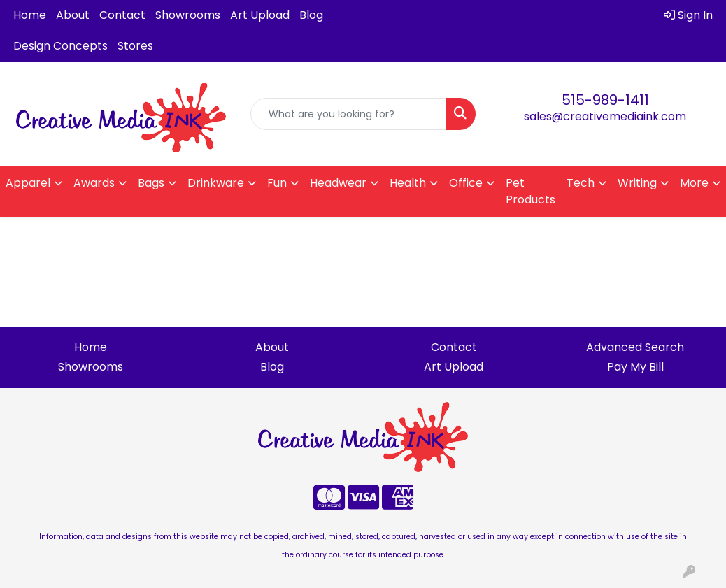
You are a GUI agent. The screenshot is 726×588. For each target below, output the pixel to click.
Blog (311, 15)
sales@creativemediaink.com (605, 116)
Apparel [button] (28, 183)
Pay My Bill (635, 367)
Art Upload (260, 15)
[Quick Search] (348, 114)
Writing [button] (637, 183)
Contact (122, 15)
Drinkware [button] (216, 183)
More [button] (694, 183)
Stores (135, 46)
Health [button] (408, 183)
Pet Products (531, 191)
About (73, 15)
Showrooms (188, 15)
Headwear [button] (338, 183)
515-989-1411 (605, 100)
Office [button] (466, 183)
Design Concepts (60, 46)
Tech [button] (581, 183)
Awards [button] (94, 183)
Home (30, 15)
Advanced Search (635, 347)
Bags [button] (151, 183)
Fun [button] (277, 183)
